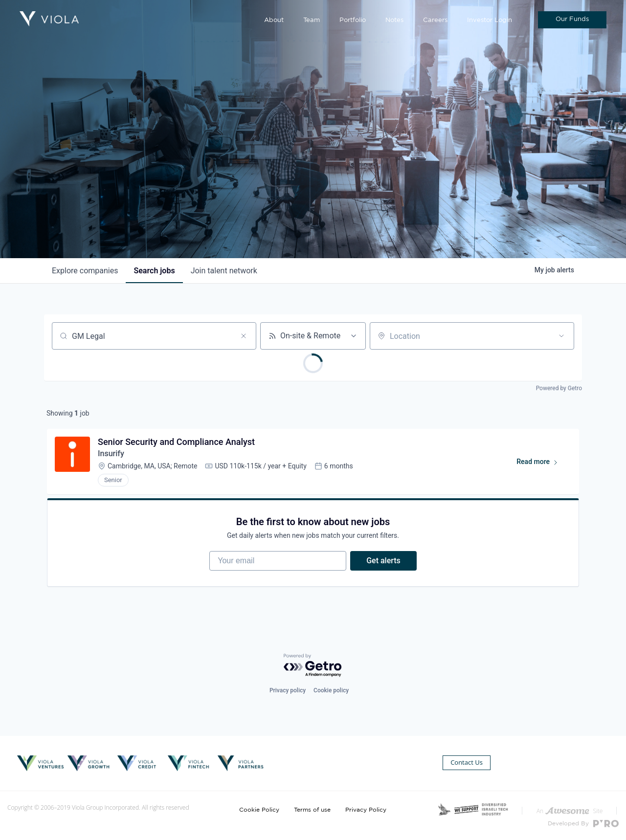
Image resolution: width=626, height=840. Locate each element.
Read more (542, 464)
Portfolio (353, 20)
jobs (154, 271)
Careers (435, 20)
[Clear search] (244, 336)
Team (312, 20)
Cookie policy (331, 690)
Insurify (111, 453)
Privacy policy (288, 690)
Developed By (583, 824)
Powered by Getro (559, 388)
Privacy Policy (366, 810)
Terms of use (312, 810)
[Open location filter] (561, 336)
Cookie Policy (259, 810)
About (274, 20)
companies (85, 271)
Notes (394, 20)
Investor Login (490, 20)
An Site (570, 811)
